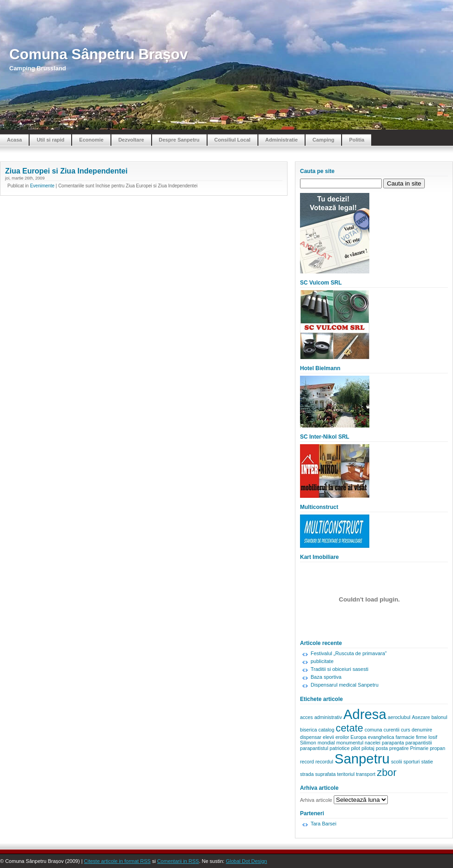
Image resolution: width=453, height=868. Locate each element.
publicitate (322, 661)
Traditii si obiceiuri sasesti (340, 669)
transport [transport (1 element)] (366, 774)
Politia (357, 140)
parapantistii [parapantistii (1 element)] (419, 743)
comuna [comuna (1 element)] (373, 730)
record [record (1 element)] (307, 762)
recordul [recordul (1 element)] (324, 762)
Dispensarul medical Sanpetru (345, 685)
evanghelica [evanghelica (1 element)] (381, 737)
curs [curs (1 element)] (405, 730)
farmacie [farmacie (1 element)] (405, 737)
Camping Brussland (38, 68)
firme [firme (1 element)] (422, 737)
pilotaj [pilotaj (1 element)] (368, 748)
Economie (91, 140)
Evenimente (42, 186)
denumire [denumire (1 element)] (422, 730)
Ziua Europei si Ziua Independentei (66, 171)
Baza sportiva (326, 677)
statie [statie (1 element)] (427, 762)
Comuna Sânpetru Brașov (98, 54)
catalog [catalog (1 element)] (326, 730)
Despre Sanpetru (179, 140)
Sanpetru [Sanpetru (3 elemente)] (362, 759)
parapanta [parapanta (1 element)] (393, 743)
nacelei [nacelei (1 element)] (373, 743)
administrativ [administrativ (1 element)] (328, 717)
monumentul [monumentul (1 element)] (350, 743)
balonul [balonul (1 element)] (439, 717)
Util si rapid (50, 140)
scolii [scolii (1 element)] (397, 762)
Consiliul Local (233, 140)
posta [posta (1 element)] (382, 748)
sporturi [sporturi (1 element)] (412, 762)
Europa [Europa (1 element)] (358, 737)
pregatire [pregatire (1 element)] (399, 748)
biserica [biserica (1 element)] (309, 730)
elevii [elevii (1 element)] (328, 737)
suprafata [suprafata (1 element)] (325, 774)
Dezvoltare (131, 140)
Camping (323, 140)
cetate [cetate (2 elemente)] (349, 728)
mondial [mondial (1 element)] (326, 743)
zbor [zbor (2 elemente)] (387, 772)
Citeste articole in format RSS (117, 861)
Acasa (14, 140)
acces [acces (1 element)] (306, 717)
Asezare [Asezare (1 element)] (421, 717)
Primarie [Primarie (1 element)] (419, 748)
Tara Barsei (324, 824)
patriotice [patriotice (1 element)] (340, 748)
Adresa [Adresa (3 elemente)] (365, 714)
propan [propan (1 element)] (438, 748)
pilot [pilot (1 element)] (355, 748)
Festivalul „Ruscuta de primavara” (349, 653)
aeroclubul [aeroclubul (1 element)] (399, 717)
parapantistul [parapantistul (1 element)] (314, 748)
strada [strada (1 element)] (307, 774)
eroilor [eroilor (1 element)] (343, 737)
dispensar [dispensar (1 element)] (311, 737)
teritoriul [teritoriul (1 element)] (346, 774)
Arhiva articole (316, 800)
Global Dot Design (246, 861)
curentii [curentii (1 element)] (392, 730)
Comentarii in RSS (178, 861)
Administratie (282, 140)
